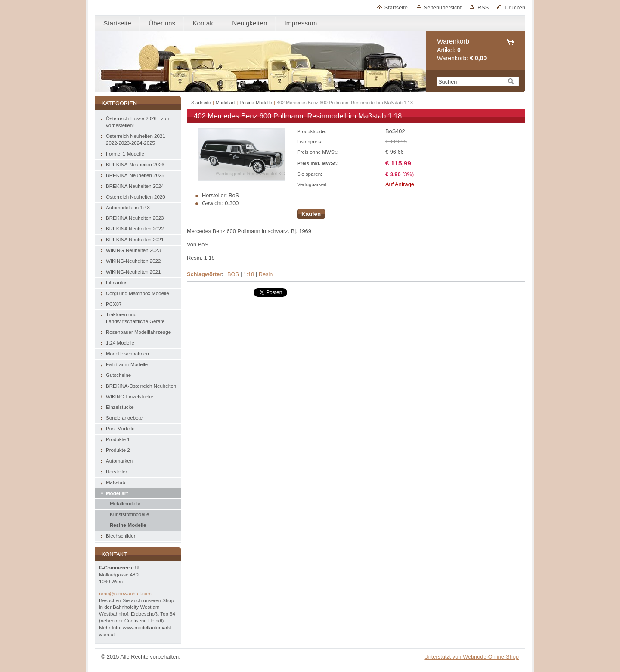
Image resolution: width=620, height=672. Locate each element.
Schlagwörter (204, 274)
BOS (233, 274)
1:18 (249, 274)
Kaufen (311, 214)
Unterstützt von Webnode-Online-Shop (471, 657)
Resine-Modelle (256, 103)
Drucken (515, 8)
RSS (483, 8)
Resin (266, 274)
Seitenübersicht (443, 8)
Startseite (396, 8)
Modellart (225, 103)
